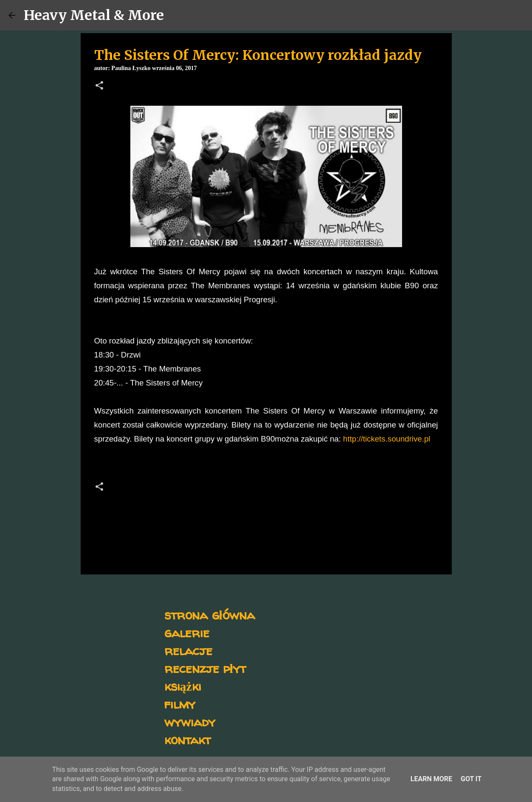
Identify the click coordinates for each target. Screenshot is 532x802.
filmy (180, 704)
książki (183, 686)
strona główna (210, 615)
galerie (187, 632)
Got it (471, 779)
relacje (188, 650)
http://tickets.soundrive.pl (387, 439)
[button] (99, 86)
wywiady (190, 722)
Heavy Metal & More (94, 15)
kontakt (187, 739)
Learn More (431, 779)
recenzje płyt (205, 668)
